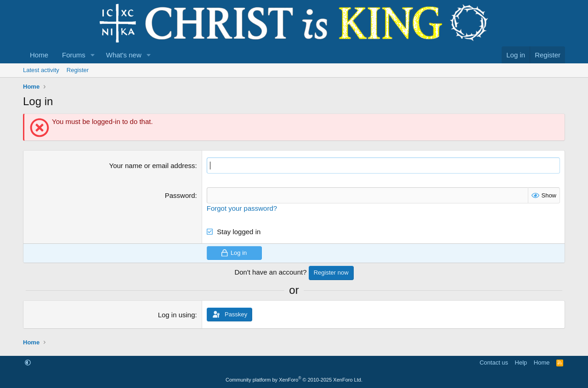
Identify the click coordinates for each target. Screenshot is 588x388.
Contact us (494, 363)
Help (521, 363)
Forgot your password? (242, 208)
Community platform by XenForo (294, 380)
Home (39, 55)
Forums (74, 55)
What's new (124, 55)
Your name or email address (152, 166)
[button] (93, 55)
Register (78, 70)
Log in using (177, 315)
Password (180, 195)
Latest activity (41, 70)
